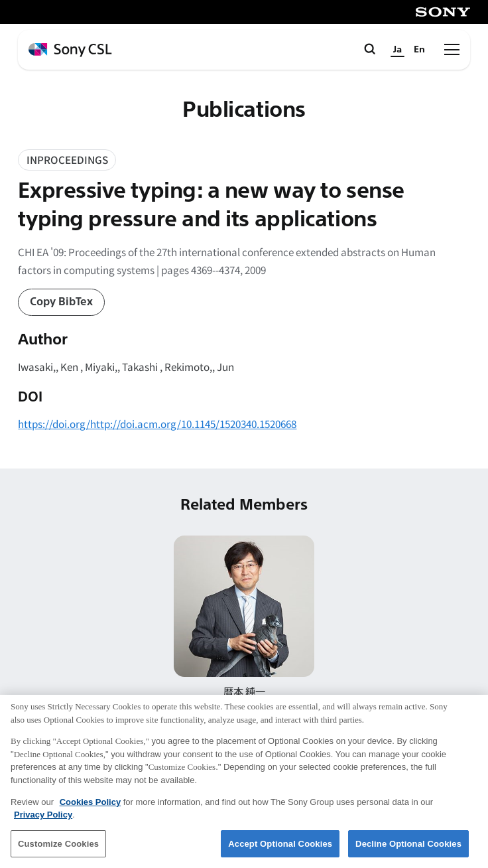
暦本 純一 (244, 691)
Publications (244, 110)
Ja (397, 49)
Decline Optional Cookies (408, 852)
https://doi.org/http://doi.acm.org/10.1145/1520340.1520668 (157, 423)
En (419, 49)
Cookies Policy (90, 810)
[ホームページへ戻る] (70, 50)
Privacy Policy (43, 823)
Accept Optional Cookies (280, 852)
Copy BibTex (61, 302)
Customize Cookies (58, 852)
